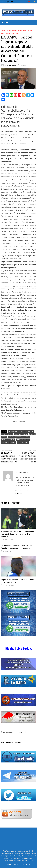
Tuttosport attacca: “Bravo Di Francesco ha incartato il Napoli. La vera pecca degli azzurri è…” (18, 534)
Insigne (11, 437)
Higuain (4, 437)
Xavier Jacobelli (23, 442)
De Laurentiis (29, 431)
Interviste (13, 30)
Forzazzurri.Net (7, 434)
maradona (26, 437)
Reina (18, 440)
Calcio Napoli (13, 431)
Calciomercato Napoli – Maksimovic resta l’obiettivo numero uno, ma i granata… (17, 547)
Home (9, 864)
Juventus (18, 437)
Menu (5, 22)
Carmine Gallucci (11, 65)
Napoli (4, 440)
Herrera (32, 434)
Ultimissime (26, 864)
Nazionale (11, 440)
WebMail (16, 864)
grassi (25, 434)
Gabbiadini (18, 434)
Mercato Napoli (23, 30)
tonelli (13, 442)
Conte (21, 431)
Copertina (5, 30)
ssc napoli (5, 442)
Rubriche (15, 33)
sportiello (26, 440)
